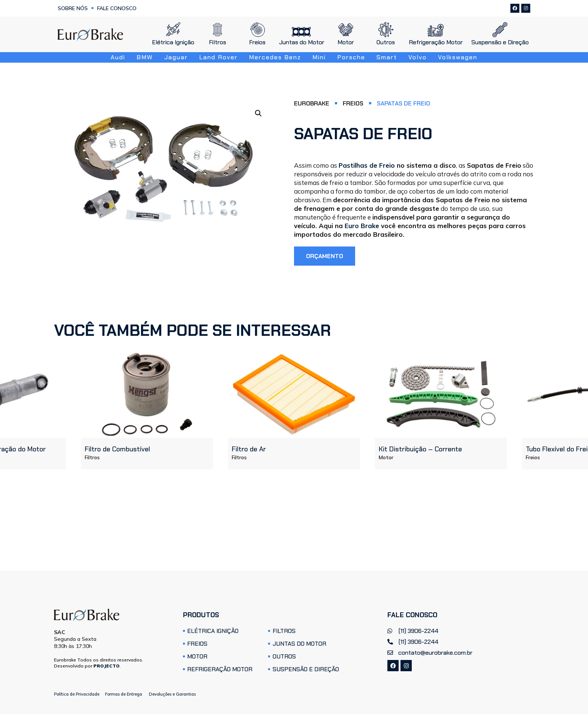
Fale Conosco (117, 8)
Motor (386, 457)
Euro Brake (362, 226)
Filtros (92, 457)
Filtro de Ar (249, 449)
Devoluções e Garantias (172, 694)
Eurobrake (312, 104)
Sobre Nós (73, 8)
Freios (353, 104)
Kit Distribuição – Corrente (420, 449)
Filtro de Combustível (117, 449)
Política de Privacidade (77, 694)
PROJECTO (106, 666)
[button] (258, 113)
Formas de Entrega (124, 694)
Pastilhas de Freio (367, 165)
